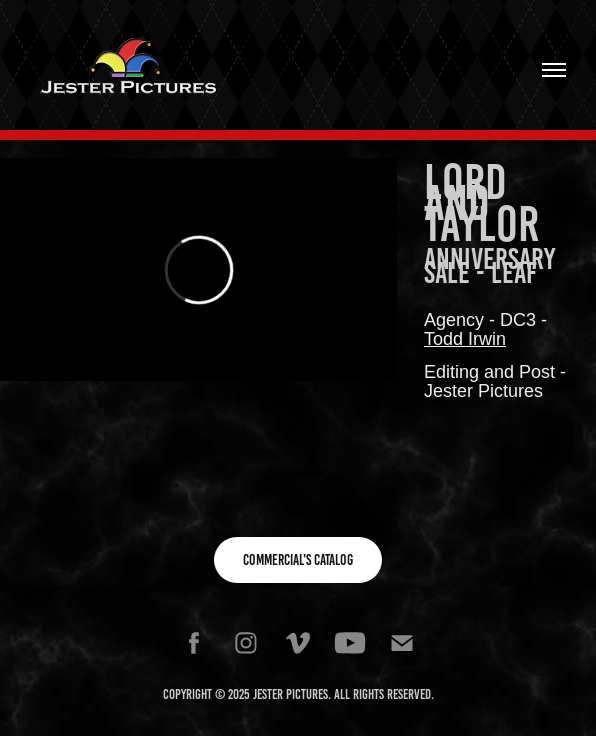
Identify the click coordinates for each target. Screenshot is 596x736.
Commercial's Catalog (298, 560)
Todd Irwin (465, 339)
